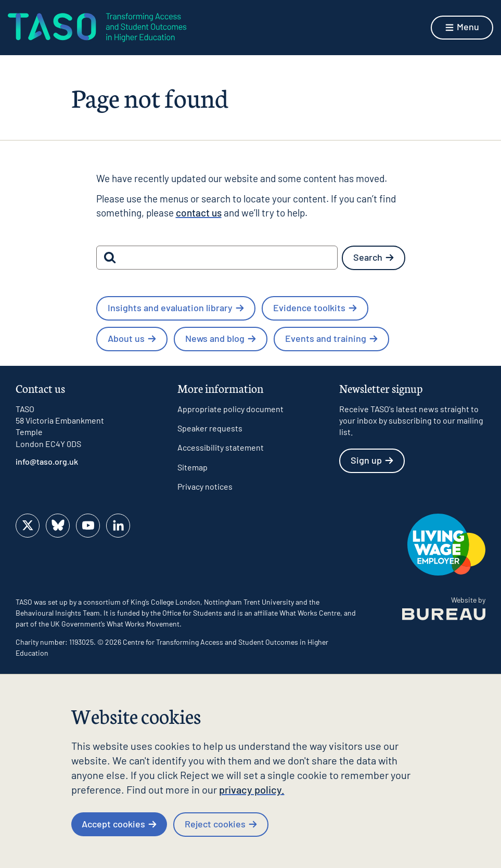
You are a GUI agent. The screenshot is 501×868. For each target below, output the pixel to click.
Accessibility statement (221, 447)
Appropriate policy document (230, 409)
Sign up (372, 460)
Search (374, 257)
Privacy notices (205, 486)
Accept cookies (119, 824)
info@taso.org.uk (47, 461)
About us (132, 338)
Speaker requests (210, 428)
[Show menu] (462, 28)
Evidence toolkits (315, 308)
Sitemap (192, 467)
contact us (199, 213)
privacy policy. (252, 789)
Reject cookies (221, 824)
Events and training (331, 338)
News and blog (221, 338)
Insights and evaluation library (176, 308)
